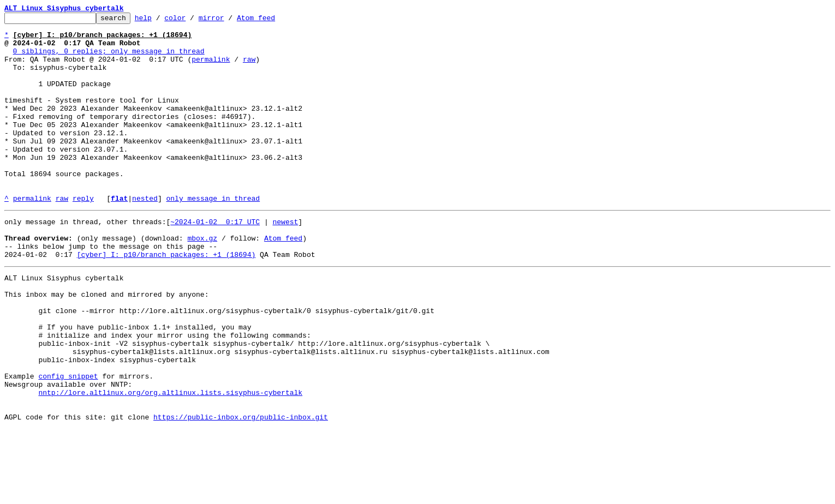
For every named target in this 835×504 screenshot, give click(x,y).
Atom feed (273, 21)
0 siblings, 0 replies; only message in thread (109, 59)
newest (285, 261)
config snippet (68, 443)
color (192, 21)
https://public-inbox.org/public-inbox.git (241, 492)
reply (83, 236)
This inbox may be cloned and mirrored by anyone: (106, 345)
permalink (211, 69)
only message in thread (213, 236)
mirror (228, 21)
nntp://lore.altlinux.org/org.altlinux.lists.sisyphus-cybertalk (170, 463)
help (160, 21)
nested (145, 236)
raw (249, 69)
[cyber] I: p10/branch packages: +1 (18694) (166, 300)
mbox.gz (202, 280)
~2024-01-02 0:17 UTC (215, 261)
